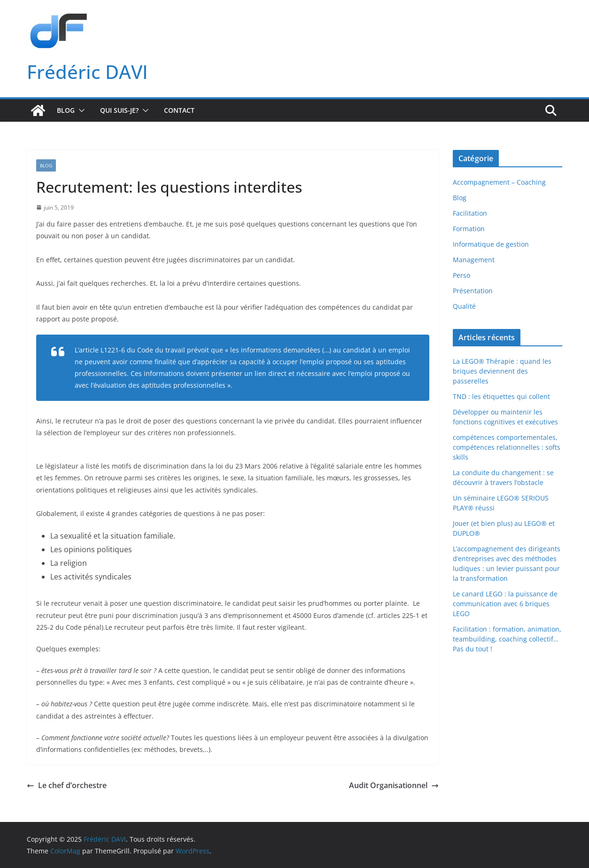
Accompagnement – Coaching (499, 182)
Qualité (464, 306)
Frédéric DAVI (87, 72)
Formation (469, 229)
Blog (66, 110)
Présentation (473, 291)
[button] (80, 110)
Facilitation (470, 213)
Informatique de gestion (491, 244)
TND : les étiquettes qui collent (501, 396)
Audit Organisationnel (394, 785)
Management (474, 260)
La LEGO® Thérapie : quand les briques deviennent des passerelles (502, 371)
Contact (179, 110)
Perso (461, 275)
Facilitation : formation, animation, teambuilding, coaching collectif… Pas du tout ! (507, 639)
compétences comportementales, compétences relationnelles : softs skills (507, 447)
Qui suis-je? (119, 110)
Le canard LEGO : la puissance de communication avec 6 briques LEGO (505, 604)
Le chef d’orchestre (67, 785)
